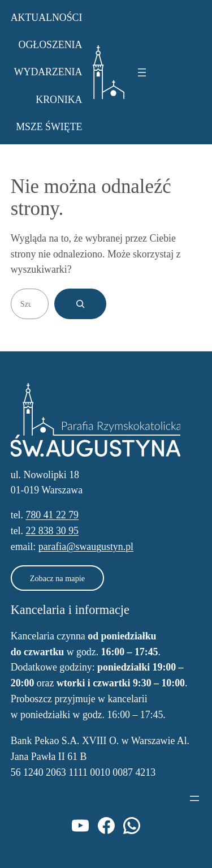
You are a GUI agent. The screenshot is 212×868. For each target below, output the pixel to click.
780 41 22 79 (52, 515)
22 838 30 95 (52, 531)
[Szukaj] (80, 304)
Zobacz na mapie (57, 578)
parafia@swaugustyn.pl (86, 547)
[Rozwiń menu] (142, 72)
